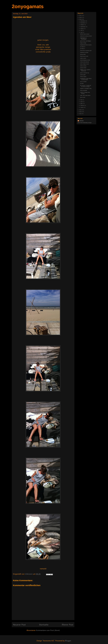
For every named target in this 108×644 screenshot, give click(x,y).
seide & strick (83, 58)
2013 (81, 112)
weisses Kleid (83, 68)
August (82, 29)
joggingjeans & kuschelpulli (83, 39)
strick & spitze (83, 77)
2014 (81, 110)
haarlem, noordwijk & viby (86, 89)
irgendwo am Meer (84, 52)
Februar (82, 105)
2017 (81, 15)
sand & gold (83, 75)
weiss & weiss (83, 66)
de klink (82, 84)
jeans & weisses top (85, 73)
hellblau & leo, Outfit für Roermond (85, 70)
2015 (81, 19)
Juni (81, 32)
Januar (82, 107)
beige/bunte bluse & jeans (86, 45)
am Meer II (83, 49)
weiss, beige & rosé (84, 64)
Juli (81, 30)
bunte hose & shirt (84, 56)
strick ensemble (84, 90)
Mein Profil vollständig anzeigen (85, 123)
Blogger (68, 641)
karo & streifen (83, 82)
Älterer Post (67, 625)
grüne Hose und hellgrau (86, 41)
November (83, 23)
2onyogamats (28, 6)
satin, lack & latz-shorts (85, 95)
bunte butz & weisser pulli (86, 51)
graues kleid (83, 54)
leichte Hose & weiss (85, 34)
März (82, 104)
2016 (81, 17)
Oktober (82, 25)
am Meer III (83, 47)
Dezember (83, 21)
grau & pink (83, 97)
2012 (81, 114)
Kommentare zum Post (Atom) (48, 630)
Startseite (44, 625)
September (83, 27)
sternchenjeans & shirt (85, 60)
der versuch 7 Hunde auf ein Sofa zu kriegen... (86, 86)
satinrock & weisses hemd (86, 36)
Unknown (81, 121)
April (82, 102)
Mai (81, 100)
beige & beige (83, 43)
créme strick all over (85, 62)
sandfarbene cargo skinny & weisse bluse (86, 79)
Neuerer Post (19, 625)
